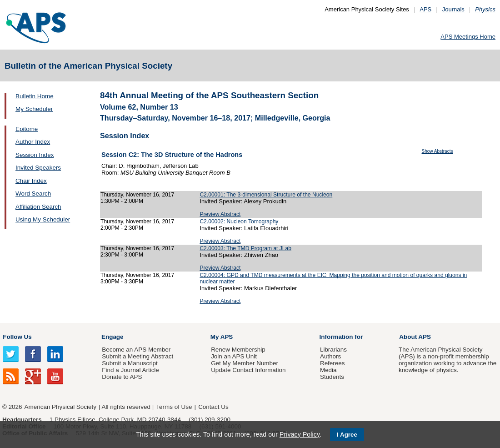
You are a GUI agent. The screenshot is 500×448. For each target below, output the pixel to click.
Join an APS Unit (234, 356)
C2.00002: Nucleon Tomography (239, 221)
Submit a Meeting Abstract (137, 356)
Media (328, 370)
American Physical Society (60, 407)
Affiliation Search (38, 207)
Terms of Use (174, 407)
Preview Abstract (220, 214)
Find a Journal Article (130, 370)
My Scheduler (34, 109)
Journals (453, 9)
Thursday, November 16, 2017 (137, 195)
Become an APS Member (136, 350)
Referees (332, 363)
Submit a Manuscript (130, 363)
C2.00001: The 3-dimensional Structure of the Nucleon (266, 195)
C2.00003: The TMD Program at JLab (245, 248)
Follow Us (17, 337)
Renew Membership (238, 350)
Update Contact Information (248, 370)
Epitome (27, 129)
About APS (415, 337)
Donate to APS (122, 377)
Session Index (35, 155)
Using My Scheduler (43, 219)
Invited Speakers (38, 168)
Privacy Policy (300, 434)
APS (425, 9)
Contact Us (213, 407)
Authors (330, 356)
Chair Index (31, 181)
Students (332, 377)
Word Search (33, 194)
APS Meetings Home (468, 37)
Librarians (333, 350)
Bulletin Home (35, 96)
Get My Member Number (245, 363)
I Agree (347, 435)
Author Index (33, 142)
